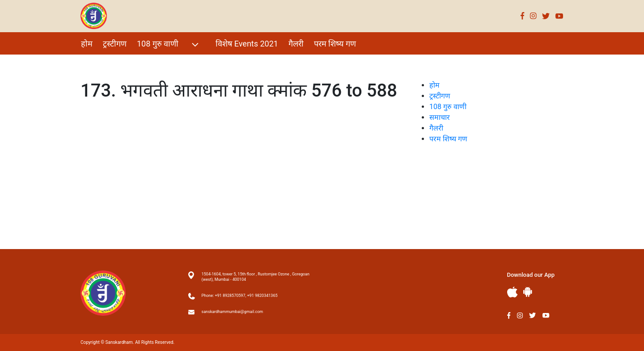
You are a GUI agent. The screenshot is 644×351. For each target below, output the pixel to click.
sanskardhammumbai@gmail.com (233, 312)
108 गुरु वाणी (169, 44)
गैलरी (296, 44)
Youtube (559, 16)
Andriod (528, 292)
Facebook (523, 16)
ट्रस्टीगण (115, 44)
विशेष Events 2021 (247, 44)
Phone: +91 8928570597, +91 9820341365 (240, 296)
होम (87, 44)
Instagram (533, 16)
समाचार (440, 117)
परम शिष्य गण (335, 44)
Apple (513, 292)
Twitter (546, 16)
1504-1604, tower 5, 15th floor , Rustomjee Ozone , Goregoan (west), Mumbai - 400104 (256, 277)
